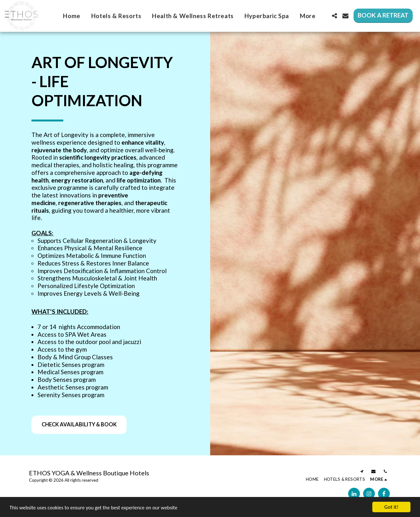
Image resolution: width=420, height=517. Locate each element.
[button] (334, 16)
